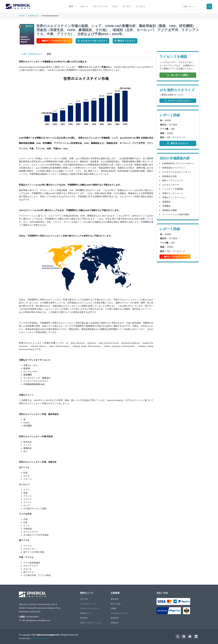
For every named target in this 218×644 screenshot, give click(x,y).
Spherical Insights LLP (40, 638)
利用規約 (84, 618)
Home (22, 16)
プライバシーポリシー (90, 608)
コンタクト (140, 6)
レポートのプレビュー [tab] (32, 54)
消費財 (114, 608)
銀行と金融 (116, 604)
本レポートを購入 (178, 75)
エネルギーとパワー (119, 613)
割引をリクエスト (125, 41)
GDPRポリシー (87, 613)
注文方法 (84, 599)
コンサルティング (88, 604)
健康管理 (115, 618)
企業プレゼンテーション (91, 623)
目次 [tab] (49, 54)
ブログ (115, 6)
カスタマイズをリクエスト (92, 41)
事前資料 (115, 599)
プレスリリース (100, 6)
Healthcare (33, 16)
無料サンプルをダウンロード (54, 41)
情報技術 (115, 623)
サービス (127, 6)
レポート (84, 6)
